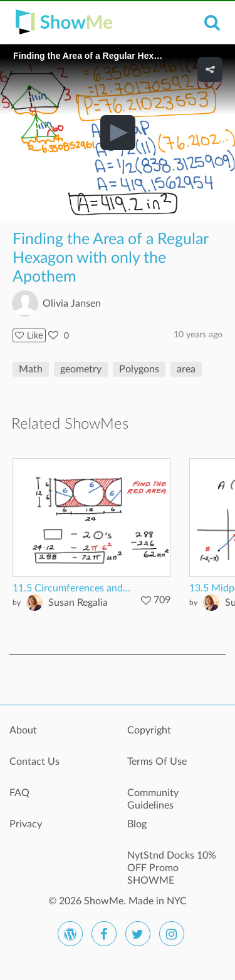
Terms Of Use (157, 762)
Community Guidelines (153, 799)
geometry (81, 369)
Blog (137, 824)
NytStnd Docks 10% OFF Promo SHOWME (172, 862)
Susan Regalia (78, 603)
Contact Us (34, 762)
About (23, 730)
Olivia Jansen (72, 304)
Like (29, 335)
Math (31, 369)
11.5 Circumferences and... (71, 588)
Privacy (26, 824)
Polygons (139, 369)
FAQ (19, 793)
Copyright (149, 730)
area (186, 369)
